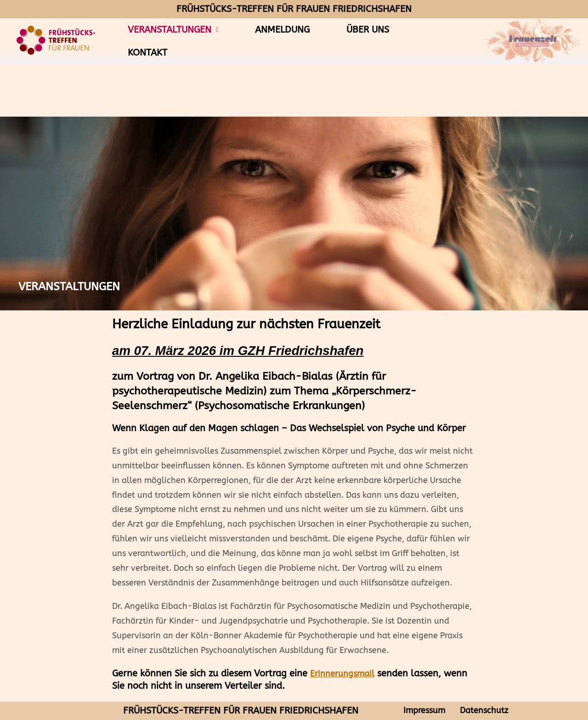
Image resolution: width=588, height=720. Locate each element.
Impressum (424, 711)
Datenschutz (484, 711)
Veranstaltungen (173, 30)
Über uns (368, 30)
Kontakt (147, 53)
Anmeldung (282, 30)
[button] (173, 30)
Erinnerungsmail (342, 674)
